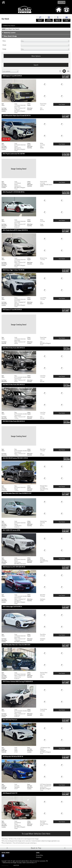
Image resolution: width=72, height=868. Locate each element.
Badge (4, 49)
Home (8, 2)
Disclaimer (39, 857)
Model (4, 45)
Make (4, 41)
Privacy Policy (39, 855)
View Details (62, 104)
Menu (61, 2)
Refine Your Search (9, 26)
